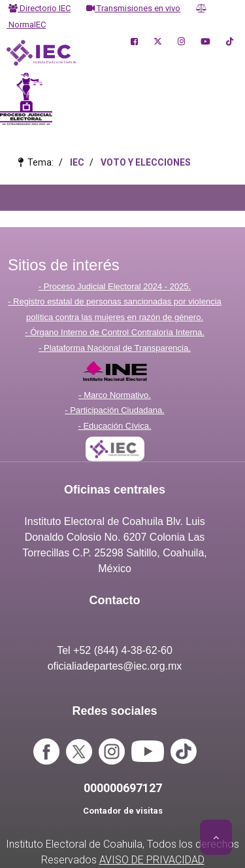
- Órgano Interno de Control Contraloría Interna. (115, 332)
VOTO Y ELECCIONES (146, 162)
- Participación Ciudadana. (114, 410)
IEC (77, 162)
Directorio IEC (40, 8)
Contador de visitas (123, 811)
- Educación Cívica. (115, 426)
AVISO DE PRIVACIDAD (152, 860)
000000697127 (123, 788)
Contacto (115, 600)
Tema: (39, 162)
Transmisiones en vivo (133, 8)
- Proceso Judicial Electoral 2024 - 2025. (115, 286)
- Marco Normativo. (115, 395)
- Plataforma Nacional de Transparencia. (115, 348)
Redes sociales (114, 711)
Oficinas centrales (115, 490)
